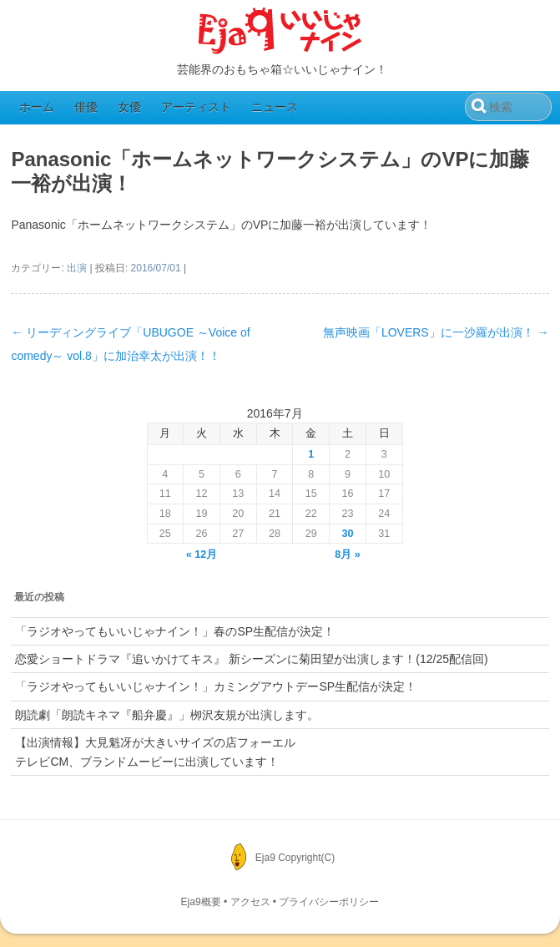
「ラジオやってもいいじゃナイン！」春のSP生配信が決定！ (175, 631)
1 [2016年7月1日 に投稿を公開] (311, 454)
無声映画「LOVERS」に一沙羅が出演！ (436, 332)
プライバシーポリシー (329, 902)
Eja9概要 (201, 902)
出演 (77, 268)
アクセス (250, 902)
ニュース (275, 107)
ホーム (37, 107)
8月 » (348, 555)
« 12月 (202, 555)
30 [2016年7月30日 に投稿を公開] (348, 534)
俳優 (86, 107)
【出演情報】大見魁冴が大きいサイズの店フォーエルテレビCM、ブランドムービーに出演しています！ (155, 752)
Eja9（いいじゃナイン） (280, 32)
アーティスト (196, 107)
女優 (129, 107)
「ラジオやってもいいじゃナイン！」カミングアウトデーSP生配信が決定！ (216, 686)
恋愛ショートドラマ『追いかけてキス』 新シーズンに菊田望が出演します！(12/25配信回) (251, 659)
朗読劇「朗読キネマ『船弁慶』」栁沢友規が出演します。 (167, 715)
